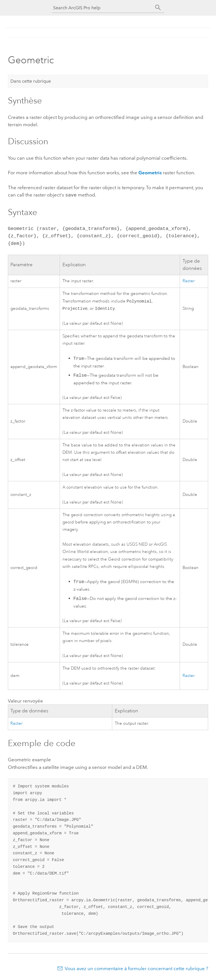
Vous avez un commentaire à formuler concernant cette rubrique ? (136, 969)
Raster (189, 280)
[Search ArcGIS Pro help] (102, 8)
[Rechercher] (158, 8)
